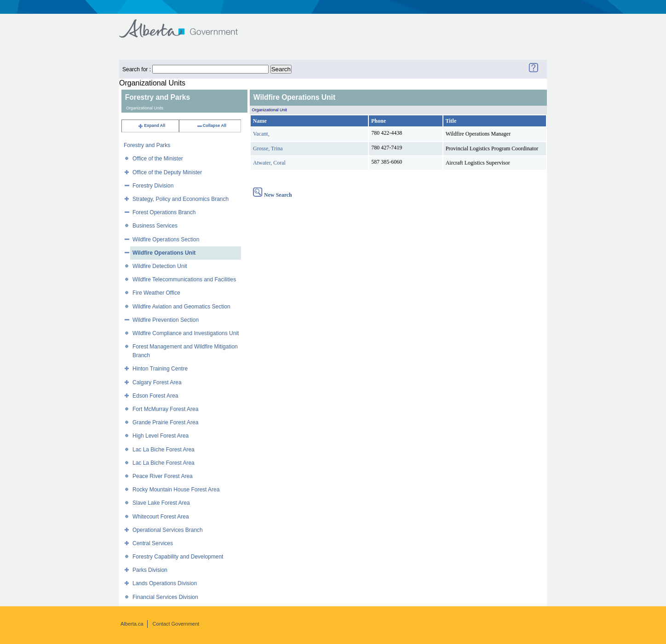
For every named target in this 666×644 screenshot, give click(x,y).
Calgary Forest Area (157, 382)
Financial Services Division (165, 597)
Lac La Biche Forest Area (164, 450)
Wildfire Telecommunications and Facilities (184, 279)
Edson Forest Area (155, 396)
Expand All (151, 125)
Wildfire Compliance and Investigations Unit (186, 333)
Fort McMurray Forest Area (165, 409)
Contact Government (176, 624)
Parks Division (150, 570)
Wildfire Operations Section (166, 239)
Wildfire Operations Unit (164, 253)
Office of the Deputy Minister (167, 172)
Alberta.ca (132, 624)
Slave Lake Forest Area (161, 503)
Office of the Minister (158, 159)
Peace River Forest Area (163, 476)
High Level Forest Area (161, 436)
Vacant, (261, 134)
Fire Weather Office (156, 293)
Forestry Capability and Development (178, 557)
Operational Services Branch (168, 530)
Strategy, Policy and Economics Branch (181, 199)
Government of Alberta (186, 24)
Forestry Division (153, 186)
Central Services (153, 543)
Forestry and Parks (147, 145)
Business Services (155, 226)
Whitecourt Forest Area (161, 517)
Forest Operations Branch (164, 212)
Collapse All (211, 125)
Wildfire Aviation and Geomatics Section (181, 307)
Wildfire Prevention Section (166, 320)
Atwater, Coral (269, 163)
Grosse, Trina (268, 148)
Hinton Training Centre (160, 369)
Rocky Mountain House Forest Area (176, 490)
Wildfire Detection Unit (160, 266)
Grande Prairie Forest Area (165, 422)
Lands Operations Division (165, 583)
